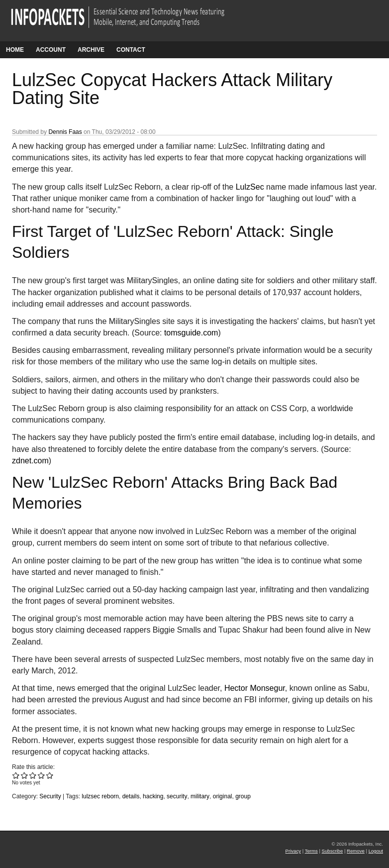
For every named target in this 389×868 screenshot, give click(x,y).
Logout (376, 851)
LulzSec (250, 187)
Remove (356, 851)
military (200, 796)
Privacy (293, 851)
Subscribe (333, 851)
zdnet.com (30, 461)
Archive (91, 50)
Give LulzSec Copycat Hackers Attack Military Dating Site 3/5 (33, 775)
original (223, 796)
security (177, 796)
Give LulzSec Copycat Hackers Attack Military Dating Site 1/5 (16, 775)
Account (51, 50)
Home (15, 50)
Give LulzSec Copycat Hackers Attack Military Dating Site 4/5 (42, 775)
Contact (131, 50)
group (243, 796)
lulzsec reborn (100, 796)
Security (50, 796)
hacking (153, 796)
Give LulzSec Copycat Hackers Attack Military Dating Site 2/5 (25, 775)
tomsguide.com (191, 333)
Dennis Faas (65, 132)
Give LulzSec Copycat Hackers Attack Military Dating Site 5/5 (50, 775)
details (131, 796)
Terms (311, 851)
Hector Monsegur (255, 688)
